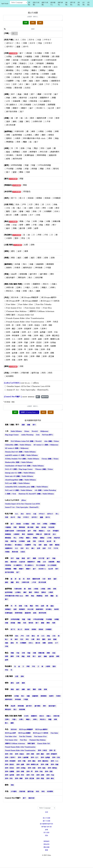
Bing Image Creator (12, 435)
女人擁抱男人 (18, 565)
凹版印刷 (22, 792)
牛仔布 (56, 548)
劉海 (48, 623)
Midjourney (44, 431)
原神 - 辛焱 (50, 775)
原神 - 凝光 (50, 779)
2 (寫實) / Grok (10, 494)
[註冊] (83, 4)
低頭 (15, 609)
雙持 (54, 667)
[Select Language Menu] (19, 2)
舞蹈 (58, 562)
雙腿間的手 (31, 562)
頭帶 (58, 656)
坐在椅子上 (42, 569)
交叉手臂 (41, 558)
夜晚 (48, 636)
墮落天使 (47, 534)
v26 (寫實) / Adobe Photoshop (45, 490)
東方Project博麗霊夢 (26, 730)
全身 (44, 579)
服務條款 (46, 841)
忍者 (22, 548)
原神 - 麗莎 (40, 754)
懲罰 (34, 689)
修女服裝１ (9, 545)
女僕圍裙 (53, 524)
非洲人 (35, 720)
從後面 (41, 629)
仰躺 (54, 558)
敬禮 (23, 558)
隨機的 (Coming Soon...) (29, 412)
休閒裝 (7, 552)
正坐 (44, 562)
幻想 (17, 676)
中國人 (14, 720)
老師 (40, 545)
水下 (57, 643)
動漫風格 (44, 696)
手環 (18, 656)
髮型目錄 (31, 792)
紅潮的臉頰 (9, 613)
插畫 (29, 425)
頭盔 (23, 656)
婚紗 (37, 527)
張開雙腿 (8, 569)
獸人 (7, 723)
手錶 (18, 653)
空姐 (34, 541)
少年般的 (14, 792)
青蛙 (12, 785)
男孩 (19, 517)
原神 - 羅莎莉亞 (43, 761)
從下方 (13, 629)
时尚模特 (50, 792)
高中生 (48, 517)
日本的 (26, 716)
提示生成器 (46, 818)
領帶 (7, 656)
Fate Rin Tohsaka (25, 737)
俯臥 (7, 562)
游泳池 (50, 643)
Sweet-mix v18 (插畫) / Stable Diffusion (19, 476)
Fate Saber (54, 733)
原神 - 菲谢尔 (19, 754)
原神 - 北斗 (35, 758)
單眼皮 (37, 592)
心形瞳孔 (18, 592)
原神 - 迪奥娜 (45, 758)
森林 (16, 639)
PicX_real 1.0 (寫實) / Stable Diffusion (19, 490)
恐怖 (22, 676)
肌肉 (28, 579)
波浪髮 (13, 623)
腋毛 (18, 582)
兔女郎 (49, 541)
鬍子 (7, 599)
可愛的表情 (18, 589)
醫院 (44, 639)
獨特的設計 (9, 700)
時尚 (38, 792)
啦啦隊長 (30, 534)
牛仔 (50, 548)
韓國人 (28, 720)
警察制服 (22, 527)
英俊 (7, 517)
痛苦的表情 (42, 613)
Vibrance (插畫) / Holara (44, 469)
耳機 (34, 653)
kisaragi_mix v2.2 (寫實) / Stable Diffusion (20, 473)
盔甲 (29, 531)
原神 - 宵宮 (20, 775)
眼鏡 (12, 653)
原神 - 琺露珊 (9, 772)
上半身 (34, 582)
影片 (34, 425)
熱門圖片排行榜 (46, 827)
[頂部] (29, 4)
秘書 (51, 545)
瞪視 (35, 613)
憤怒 (12, 689)
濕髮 (12, 582)
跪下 (18, 572)
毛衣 (49, 531)
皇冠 (54, 653)
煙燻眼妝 (40, 596)
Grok (38, 435)
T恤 (35, 545)
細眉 (30, 592)
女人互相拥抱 (52, 565)
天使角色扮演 (21, 531)
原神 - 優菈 (32, 761)
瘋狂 (18, 689)
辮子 (37, 623)
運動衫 (42, 538)
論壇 (46, 830)
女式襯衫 (26, 524)
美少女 (28, 514)
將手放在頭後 (9, 572)
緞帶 (7, 660)
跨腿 (39, 562)
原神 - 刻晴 (30, 754)
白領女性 (41, 541)
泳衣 (39, 524)
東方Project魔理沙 (41, 730)
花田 (22, 639)
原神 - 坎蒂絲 (21, 768)
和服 (15, 527)
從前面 (27, 629)
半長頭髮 (49, 619)
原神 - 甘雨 (56, 758)
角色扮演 (51, 527)
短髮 (24, 619)
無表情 (56, 609)
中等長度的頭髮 (38, 619)
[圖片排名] (60, 4)
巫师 (44, 548)
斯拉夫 (42, 716)
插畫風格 (35, 696)
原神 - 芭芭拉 (9, 768)
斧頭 (28, 667)
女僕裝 (45, 524)
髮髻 (43, 623)
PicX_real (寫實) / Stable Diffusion (17, 483)
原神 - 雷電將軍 (52, 754)
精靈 (50, 720)
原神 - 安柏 (9, 779)
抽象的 (51, 696)
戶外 (22, 636)
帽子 (34, 656)
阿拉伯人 (43, 720)
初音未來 (14, 730)
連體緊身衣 (9, 548)
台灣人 (21, 720)
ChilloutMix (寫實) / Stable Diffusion (18, 445)
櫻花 (12, 683)
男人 (57, 514)
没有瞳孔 (49, 609)
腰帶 (12, 656)
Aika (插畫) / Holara (51, 441)
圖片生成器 (46, 821)
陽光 (33, 636)
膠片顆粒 (38, 706)
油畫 (28, 696)
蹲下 (38, 397)
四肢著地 (8, 565)
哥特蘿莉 (56, 531)
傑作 (45, 706)
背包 (7, 670)
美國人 (49, 716)
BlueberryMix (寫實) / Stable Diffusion (19, 462)
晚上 (7, 639)
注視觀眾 (49, 629)
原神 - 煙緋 (19, 779)
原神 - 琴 (29, 772)
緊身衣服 (15, 552)
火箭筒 (48, 667)
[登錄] (88, 4)
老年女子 (50, 514)
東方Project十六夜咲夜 (41, 733)
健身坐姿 (45, 397)
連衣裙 (44, 527)
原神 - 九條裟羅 (23, 758)
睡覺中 (21, 569)
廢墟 (55, 639)
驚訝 (31, 606)
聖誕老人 (42, 531)
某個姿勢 (51, 562)
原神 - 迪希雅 (9, 775)
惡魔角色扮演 (9, 531)
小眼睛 (43, 589)
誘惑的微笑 (40, 609)
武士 (27, 548)
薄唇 (27, 596)
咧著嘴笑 (22, 609)
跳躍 (34, 558)
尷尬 (52, 606)
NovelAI (35, 431)
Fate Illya (23, 740)
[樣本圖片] (53, 4)
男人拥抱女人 (29, 565)
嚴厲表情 (28, 613)
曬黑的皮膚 (36, 579)
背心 (15, 538)
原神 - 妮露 (20, 765)
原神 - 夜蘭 (45, 765)
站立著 (51, 569)
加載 (40, 23)
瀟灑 (41, 517)
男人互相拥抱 (41, 565)
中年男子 (26, 517)
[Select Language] (46, 808)
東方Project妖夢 (10, 733)
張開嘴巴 (8, 609)
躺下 (48, 558)
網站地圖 (46, 847)
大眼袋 (51, 592)
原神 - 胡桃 (40, 775)
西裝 (7, 541)
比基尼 (23, 552)
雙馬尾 (31, 623)
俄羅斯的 (34, 716)
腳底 (7, 582)
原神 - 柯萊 (32, 768)
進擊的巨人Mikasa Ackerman (15, 744)
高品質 (13, 706)
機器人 (28, 538)
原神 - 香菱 (49, 772)
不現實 (26, 700)
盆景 (18, 683)
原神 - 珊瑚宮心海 (32, 765)
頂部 (46, 812)
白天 (43, 636)
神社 (27, 639)
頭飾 (48, 653)
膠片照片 (29, 706)
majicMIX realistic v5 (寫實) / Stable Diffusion (21, 455)
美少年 (13, 517)
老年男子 (34, 517)
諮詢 (46, 836)
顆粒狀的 (8, 710)
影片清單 (46, 833)
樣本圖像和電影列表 (46, 824)
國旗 (12, 723)
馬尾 (25, 623)
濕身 (55, 579)
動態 (46, 850)
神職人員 (39, 534)
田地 (7, 646)
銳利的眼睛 (9, 592)
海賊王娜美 (31, 744)
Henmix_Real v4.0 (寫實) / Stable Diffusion (20, 452)
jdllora (24, 500)
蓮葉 (23, 683)
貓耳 (40, 656)
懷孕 (49, 579)
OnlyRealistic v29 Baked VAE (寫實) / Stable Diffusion (24, 466)
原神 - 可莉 (30, 775)
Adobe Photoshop (27, 435)
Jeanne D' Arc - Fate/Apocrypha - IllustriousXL (22, 507)
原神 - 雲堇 (40, 779)
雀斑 (46, 596)
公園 (33, 639)
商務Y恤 (13, 541)
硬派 (30, 589)
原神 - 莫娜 (55, 765)
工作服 (49, 538)
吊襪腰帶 (28, 545)
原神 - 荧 (52, 751)
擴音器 (51, 656)
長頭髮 (56, 619)
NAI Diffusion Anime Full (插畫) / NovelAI (26, 441)
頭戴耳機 (41, 653)
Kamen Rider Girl (44, 744)
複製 (26, 23)
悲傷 (20, 606)
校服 (33, 524)
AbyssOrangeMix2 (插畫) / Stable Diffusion (20, 480)
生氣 (26, 606)
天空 (28, 636)
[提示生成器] (36, 4)
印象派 (58, 696)
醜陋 (52, 596)
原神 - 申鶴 (22, 761)
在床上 (31, 643)
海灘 (44, 643)
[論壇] (66, 4)
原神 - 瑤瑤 (42, 768)
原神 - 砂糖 (20, 772)
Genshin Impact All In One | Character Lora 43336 (22, 504)
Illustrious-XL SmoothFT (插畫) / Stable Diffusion (36, 494)
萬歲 (18, 558)
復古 (23, 696)
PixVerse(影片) (48, 435)
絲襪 (29, 541)
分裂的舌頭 (25, 582)
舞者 (23, 534)
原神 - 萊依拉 (9, 765)
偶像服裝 (8, 534)
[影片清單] (73, 4)
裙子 (12, 524)
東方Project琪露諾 (24, 733)
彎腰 (15, 569)
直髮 (7, 623)
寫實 (23, 425)
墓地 (12, 643)
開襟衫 (35, 538)
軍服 (35, 531)
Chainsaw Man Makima (37, 740)
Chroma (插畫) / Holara (50, 459)
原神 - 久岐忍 (42, 751)
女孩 (35, 514)
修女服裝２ (19, 545)
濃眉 (25, 592)
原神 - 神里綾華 (10, 761)
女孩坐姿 (22, 562)
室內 (17, 636)
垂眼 (55, 589)
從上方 (20, 629)
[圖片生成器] (45, 4)
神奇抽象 (18, 700)
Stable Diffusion (16, 431)
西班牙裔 (56, 716)
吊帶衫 (21, 538)
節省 (33, 23)
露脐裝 (57, 545)
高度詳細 (22, 710)
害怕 (37, 606)
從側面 (34, 629)
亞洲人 (7, 720)
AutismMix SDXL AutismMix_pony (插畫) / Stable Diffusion (26, 487)
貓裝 (46, 545)
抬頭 (42, 606)
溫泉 (49, 639)
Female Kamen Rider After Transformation (20, 747)
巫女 (54, 534)
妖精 (55, 720)
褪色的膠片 (52, 706)
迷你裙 (18, 524)
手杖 (33, 667)
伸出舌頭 (30, 609)
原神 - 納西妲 (52, 768)
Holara (27, 431)
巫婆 (39, 548)
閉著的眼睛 (19, 613)
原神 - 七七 (55, 761)
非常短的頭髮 (15, 619)
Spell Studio (5, 4)
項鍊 (29, 653)
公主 (16, 548)
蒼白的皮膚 (42, 582)
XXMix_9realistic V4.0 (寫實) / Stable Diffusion (22, 459)
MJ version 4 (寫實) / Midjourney (17, 448)
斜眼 (49, 589)
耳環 (23, 653)
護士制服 (30, 527)
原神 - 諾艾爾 (29, 779)
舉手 (57, 569)
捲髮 (19, 623)
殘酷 (23, 689)
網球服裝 (8, 538)
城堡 (7, 643)
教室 (38, 639)
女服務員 (16, 534)
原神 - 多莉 (9, 754)
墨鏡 (45, 656)
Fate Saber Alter (11, 737)
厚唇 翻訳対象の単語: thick (14, 596)
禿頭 (54, 623)
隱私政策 (46, 844)
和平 (12, 558)
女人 (17, 514)
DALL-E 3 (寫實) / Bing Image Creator (19, 469)
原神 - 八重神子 (10, 758)
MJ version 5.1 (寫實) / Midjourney (46, 445)
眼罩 (29, 656)
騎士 (33, 548)
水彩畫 (16, 696)
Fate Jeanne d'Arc (40, 737)
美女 (22, 514)
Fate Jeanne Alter (11, 740)
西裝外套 (57, 538)
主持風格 (22, 541)
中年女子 (42, 514)
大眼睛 (36, 589)
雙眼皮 (44, 592)
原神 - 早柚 (39, 772)
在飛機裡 (23, 643)
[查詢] (79, 4)
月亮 (54, 636)
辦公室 (38, 643)
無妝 (33, 596)
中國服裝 (8, 527)
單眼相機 (21, 706)
